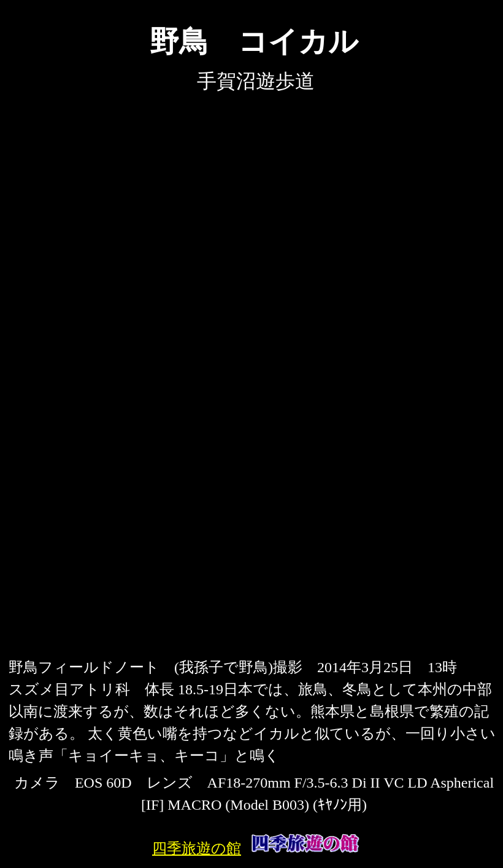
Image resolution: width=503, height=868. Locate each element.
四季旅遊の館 (197, 848)
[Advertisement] (254, 565)
